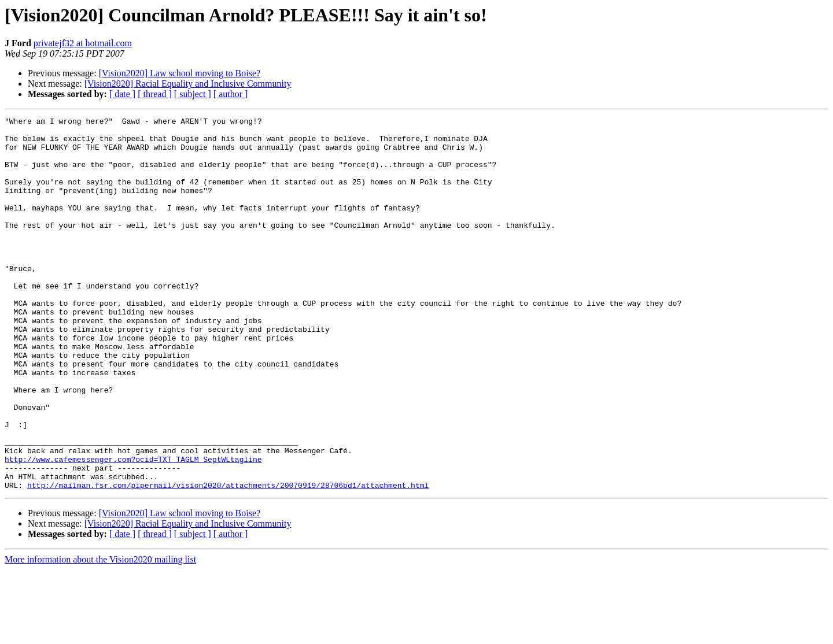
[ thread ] (155, 94)
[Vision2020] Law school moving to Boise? (180, 73)
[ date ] (122, 94)
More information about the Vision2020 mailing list (100, 634)
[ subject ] (193, 94)
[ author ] (231, 94)
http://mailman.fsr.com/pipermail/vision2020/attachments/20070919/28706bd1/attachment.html (228, 560)
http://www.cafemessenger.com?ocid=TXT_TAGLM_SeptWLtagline (133, 528)
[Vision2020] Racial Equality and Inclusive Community (188, 84)
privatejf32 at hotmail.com (83, 43)
